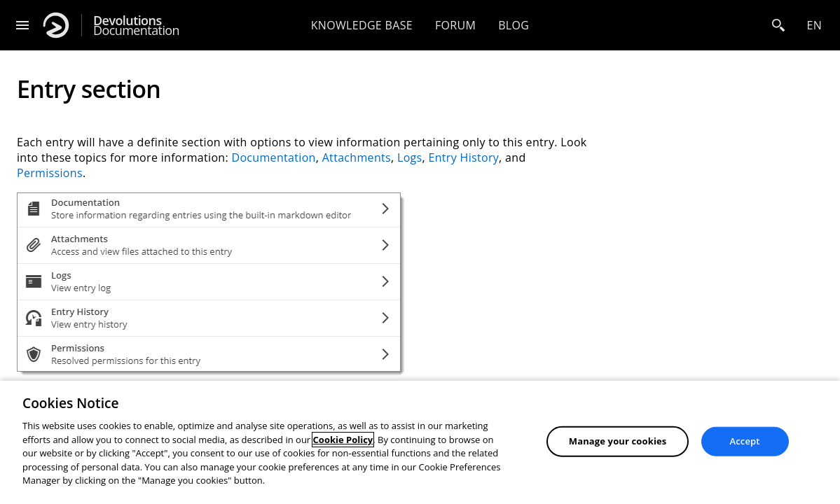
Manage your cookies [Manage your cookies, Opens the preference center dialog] (618, 441)
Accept (745, 441)
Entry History (463, 157)
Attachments (357, 157)
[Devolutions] (56, 25)
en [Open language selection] (814, 25)
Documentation (136, 26)
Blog (514, 25)
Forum (455, 25)
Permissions (50, 173)
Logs (410, 157)
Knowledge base (362, 25)
